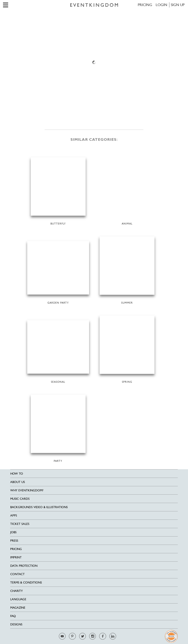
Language (18, 599)
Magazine (18, 608)
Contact (17, 574)
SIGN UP (178, 5)
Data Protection (24, 566)
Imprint (16, 557)
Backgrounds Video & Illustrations (39, 507)
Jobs (13, 532)
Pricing (145, 5)
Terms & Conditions (26, 582)
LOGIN (161, 5)
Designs (16, 624)
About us (18, 482)
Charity (17, 591)
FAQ (13, 616)
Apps (14, 515)
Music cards (20, 499)
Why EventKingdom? (27, 490)
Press (14, 541)
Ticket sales (20, 524)
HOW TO (17, 474)
